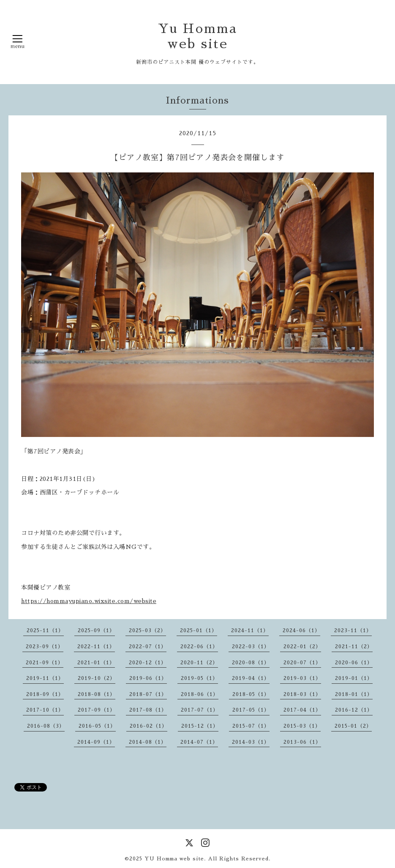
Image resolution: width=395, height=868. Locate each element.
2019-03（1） (302, 678)
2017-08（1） (148, 710)
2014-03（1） (251, 742)
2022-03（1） (251, 647)
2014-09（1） (96, 742)
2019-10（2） (97, 678)
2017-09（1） (97, 710)
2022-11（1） (96, 647)
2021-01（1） (96, 663)
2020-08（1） (251, 663)
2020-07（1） (302, 663)
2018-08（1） (97, 694)
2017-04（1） (302, 710)
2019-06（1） (148, 678)
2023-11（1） (353, 631)
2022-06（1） (199, 647)
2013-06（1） (302, 742)
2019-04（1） (251, 678)
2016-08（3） (46, 726)
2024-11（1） (250, 631)
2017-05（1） (251, 710)
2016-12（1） (354, 710)
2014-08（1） (148, 742)
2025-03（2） (147, 631)
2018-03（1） (302, 694)
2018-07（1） (148, 694)
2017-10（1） (45, 710)
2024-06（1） (301, 631)
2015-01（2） (353, 726)
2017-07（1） (200, 710)
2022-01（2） (302, 647)
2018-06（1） (200, 694)
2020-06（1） (354, 663)
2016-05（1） (97, 726)
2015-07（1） (251, 726)
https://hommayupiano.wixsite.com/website (89, 601)
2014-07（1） (199, 742)
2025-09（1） (96, 631)
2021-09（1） (45, 663)
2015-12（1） (200, 726)
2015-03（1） (302, 726)
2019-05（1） (199, 678)
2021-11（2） (354, 647)
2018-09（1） (45, 694)
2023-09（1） (45, 647)
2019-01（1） (354, 678)
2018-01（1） (354, 694)
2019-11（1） (45, 678)
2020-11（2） (199, 663)
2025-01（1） (199, 631)
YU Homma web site (174, 859)
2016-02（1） (148, 726)
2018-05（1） (251, 694)
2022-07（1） (148, 647)
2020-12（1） (148, 663)
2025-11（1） (45, 631)
